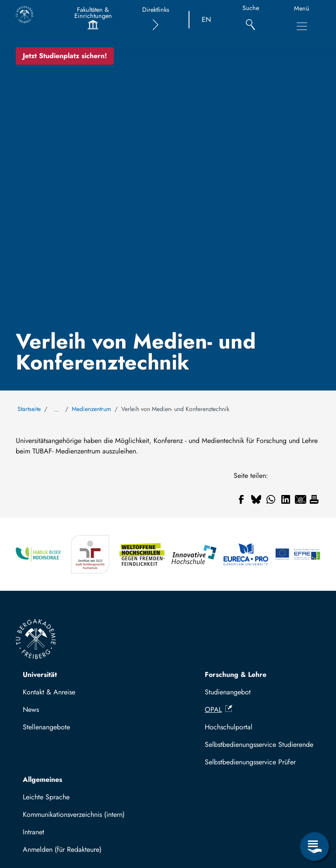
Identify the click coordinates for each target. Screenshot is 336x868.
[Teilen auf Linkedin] (286, 499)
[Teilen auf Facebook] (241, 499)
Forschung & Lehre (236, 675)
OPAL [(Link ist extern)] (219, 709)
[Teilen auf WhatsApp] (271, 499)
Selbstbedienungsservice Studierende (259, 744)
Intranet (33, 832)
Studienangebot (228, 692)
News (31, 709)
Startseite (29, 409)
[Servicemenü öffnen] (315, 847)
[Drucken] (314, 499)
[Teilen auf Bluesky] (256, 499)
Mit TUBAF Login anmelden (68, 852)
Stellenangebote (46, 727)
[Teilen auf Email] (301, 499)
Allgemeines (42, 779)
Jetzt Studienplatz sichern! (65, 56)
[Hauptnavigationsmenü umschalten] (302, 26)
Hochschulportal (229, 727)
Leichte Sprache (46, 797)
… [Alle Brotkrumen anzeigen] (56, 409)
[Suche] (250, 20)
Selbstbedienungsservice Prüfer (250, 762)
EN (206, 19)
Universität (40, 675)
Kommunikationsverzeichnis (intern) (74, 814)
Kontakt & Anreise (49, 692)
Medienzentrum (91, 409)
